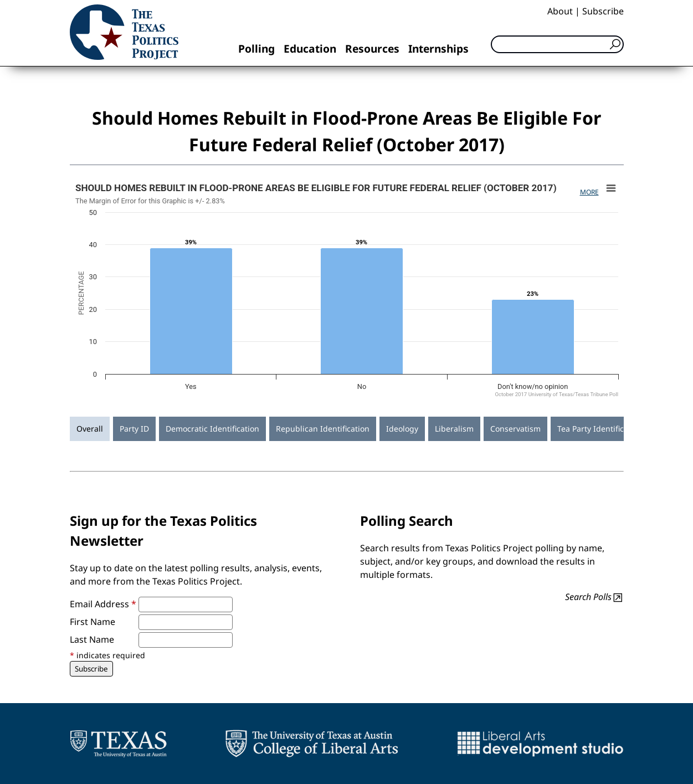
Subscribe (603, 11)
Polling (256, 48)
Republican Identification (323, 429)
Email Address (103, 604)
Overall (90, 429)
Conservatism (515, 429)
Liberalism (454, 429)
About (560, 11)
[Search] (557, 44)
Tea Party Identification (600, 429)
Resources (372, 48)
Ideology (402, 429)
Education (310, 48)
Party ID (134, 429)
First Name (93, 622)
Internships (438, 48)
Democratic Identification (212, 429)
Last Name (92, 639)
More (589, 192)
